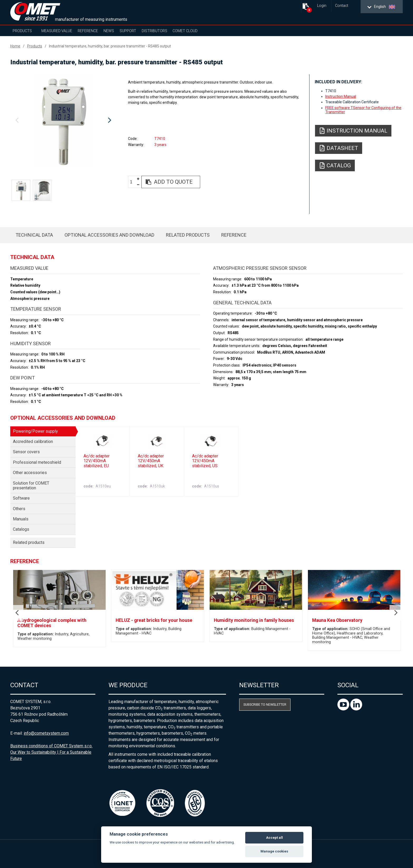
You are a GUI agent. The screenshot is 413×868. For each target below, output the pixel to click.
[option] (63, 120)
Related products (188, 235)
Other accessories (30, 473)
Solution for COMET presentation (31, 486)
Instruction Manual (341, 96)
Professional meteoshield (37, 462)
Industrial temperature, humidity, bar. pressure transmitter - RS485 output (110, 46)
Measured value (57, 31)
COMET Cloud (185, 31)
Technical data (34, 235)
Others (19, 509)
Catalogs (21, 529)
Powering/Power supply (35, 431)
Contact (342, 6)
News (109, 31)
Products (22, 31)
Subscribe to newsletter (265, 704)
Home (15, 46)
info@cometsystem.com (46, 733)
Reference (88, 31)
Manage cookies (274, 851)
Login (322, 6)
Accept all (274, 838)
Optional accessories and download (109, 235)
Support (128, 31)
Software (21, 498)
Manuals (21, 519)
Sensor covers (26, 452)
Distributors (154, 31)
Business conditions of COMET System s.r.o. (51, 746)
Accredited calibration (33, 442)
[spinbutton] (133, 182)
